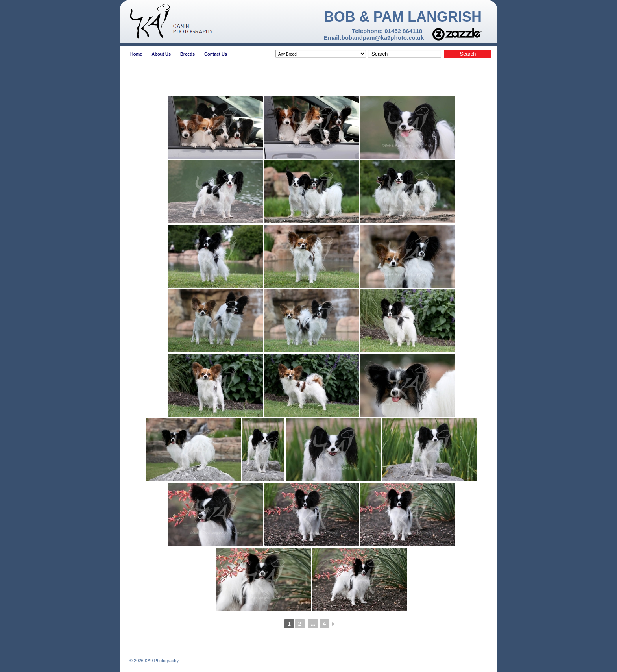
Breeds (188, 54)
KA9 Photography (161, 661)
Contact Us (216, 54)
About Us (161, 54)
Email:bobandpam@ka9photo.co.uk (374, 38)
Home (136, 54)
